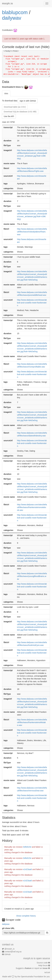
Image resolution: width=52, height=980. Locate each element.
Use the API (9, 116)
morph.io (7, 3)
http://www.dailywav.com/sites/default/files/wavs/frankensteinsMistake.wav (32, 722)
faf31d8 (47, 973)
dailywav (12, 18)
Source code (42, 963)
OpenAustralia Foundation (32, 977)
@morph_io (9, 949)
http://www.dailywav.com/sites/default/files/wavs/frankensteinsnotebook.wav (32, 507)
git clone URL (8, 928)
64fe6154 (27, 847)
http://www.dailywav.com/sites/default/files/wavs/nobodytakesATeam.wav (32, 232)
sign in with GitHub (28, 101)
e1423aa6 (27, 869)
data (6, 93)
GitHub (7, 954)
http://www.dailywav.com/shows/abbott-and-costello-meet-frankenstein (32, 303)
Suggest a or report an (32, 968)
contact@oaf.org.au (13, 952)
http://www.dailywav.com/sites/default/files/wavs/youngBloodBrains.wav (32, 576)
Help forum (43, 965)
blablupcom (15, 12)
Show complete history (26, 916)
